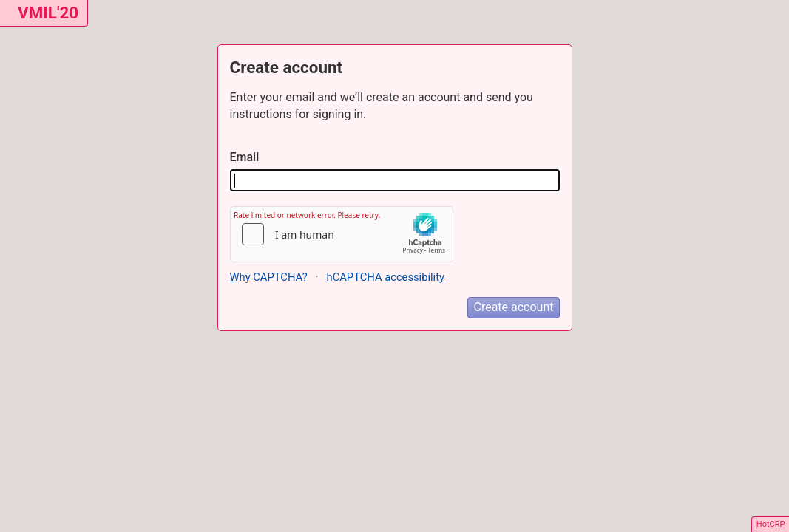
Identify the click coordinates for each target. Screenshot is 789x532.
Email (245, 157)
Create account (513, 307)
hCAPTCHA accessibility (386, 277)
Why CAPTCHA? (269, 277)
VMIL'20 (48, 13)
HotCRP (771, 524)
